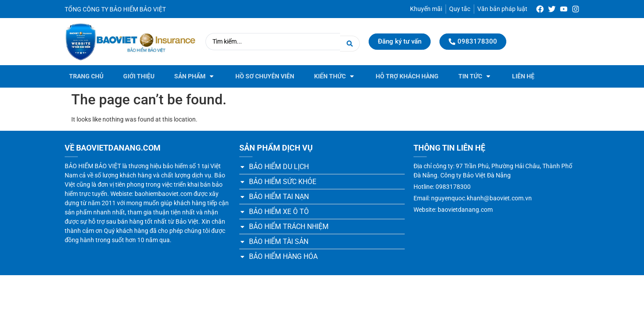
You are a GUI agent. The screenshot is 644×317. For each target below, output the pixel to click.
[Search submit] (350, 41)
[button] (195, 76)
